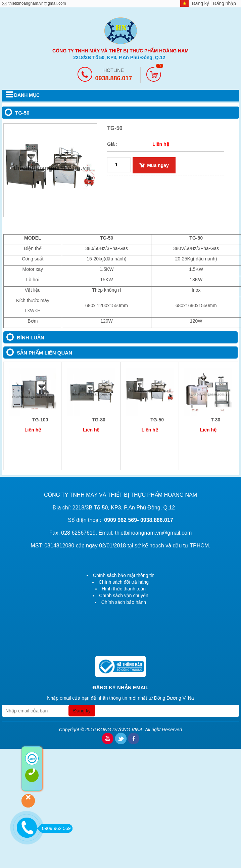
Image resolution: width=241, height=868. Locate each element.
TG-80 (99, 420)
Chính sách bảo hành (124, 602)
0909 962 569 (55, 828)
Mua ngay (154, 165)
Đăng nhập (224, 3)
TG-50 (157, 420)
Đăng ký (201, 3)
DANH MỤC (27, 95)
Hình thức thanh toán (124, 589)
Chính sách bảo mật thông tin (124, 575)
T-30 (215, 420)
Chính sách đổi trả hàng (124, 582)
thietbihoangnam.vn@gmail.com (37, 3)
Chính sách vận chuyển (124, 595)
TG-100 (40, 420)
